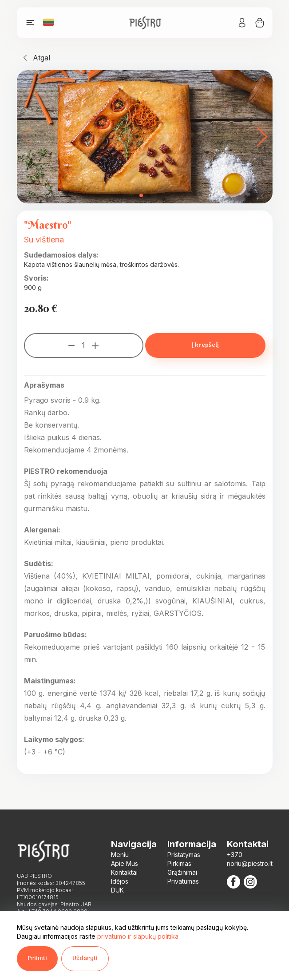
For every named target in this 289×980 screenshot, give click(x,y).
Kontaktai (124, 872)
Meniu (120, 855)
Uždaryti (85, 958)
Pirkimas (179, 863)
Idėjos (120, 881)
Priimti (37, 958)
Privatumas (183, 881)
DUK (117, 890)
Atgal (42, 58)
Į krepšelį (205, 345)
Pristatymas (184, 855)
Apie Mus (125, 863)
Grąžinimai (182, 872)
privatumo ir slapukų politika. (139, 936)
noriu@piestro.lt (250, 863)
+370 (235, 855)
